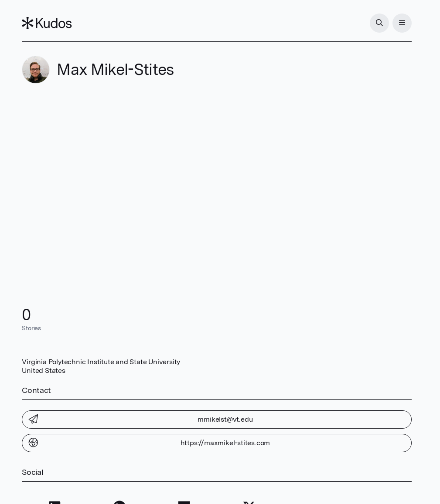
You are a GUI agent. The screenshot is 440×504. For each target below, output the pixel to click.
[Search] (379, 23)
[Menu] (402, 23)
